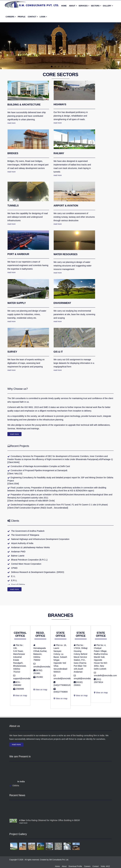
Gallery (108, 6)
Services (84, 6)
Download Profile (75, 866)
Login (43, 17)
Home (64, 6)
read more (11, 123)
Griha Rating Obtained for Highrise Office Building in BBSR (50, 823)
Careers (11, 17)
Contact (33, 17)
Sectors (96, 6)
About (73, 6)
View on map (40, 713)
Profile (22, 17)
